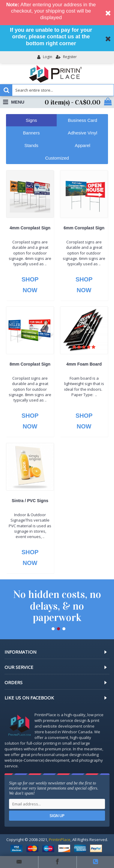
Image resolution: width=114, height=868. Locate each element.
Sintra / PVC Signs (30, 500)
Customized (57, 158)
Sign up (57, 816)
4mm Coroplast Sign (30, 228)
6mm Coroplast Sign (84, 228)
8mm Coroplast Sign (30, 364)
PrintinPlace (60, 840)
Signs (31, 120)
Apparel (82, 145)
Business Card (82, 120)
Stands (31, 145)
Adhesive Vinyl (82, 133)
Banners (31, 133)
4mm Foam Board (84, 364)
